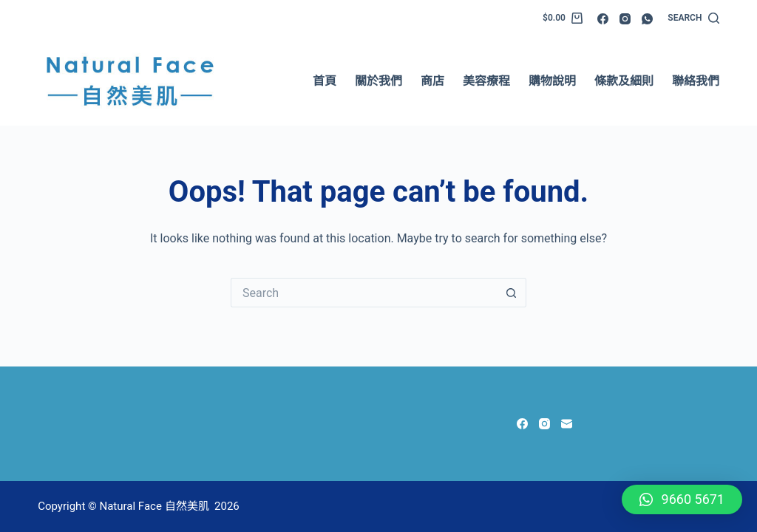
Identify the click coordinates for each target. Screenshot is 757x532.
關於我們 (378, 81)
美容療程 (486, 81)
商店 (432, 81)
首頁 (325, 81)
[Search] (693, 18)
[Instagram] (625, 19)
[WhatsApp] (647, 19)
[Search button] (512, 293)
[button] (682, 499)
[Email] (567, 424)
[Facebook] (603, 19)
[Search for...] (364, 293)
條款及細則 (624, 81)
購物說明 (552, 81)
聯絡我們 (696, 81)
